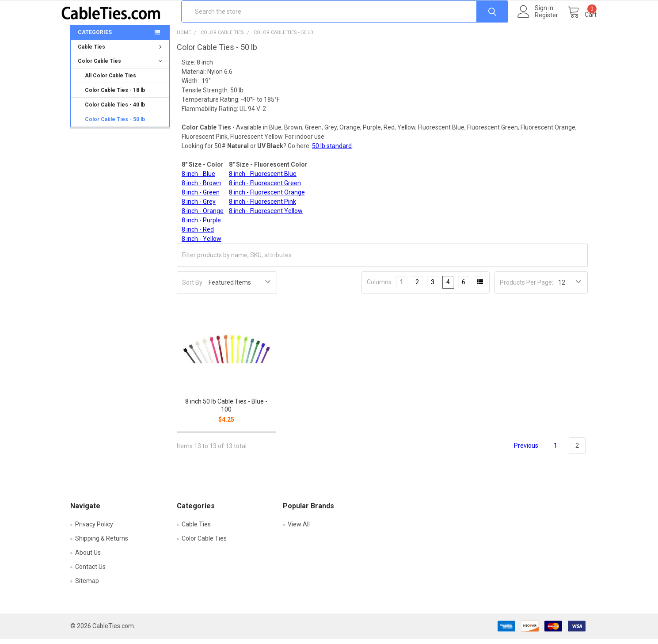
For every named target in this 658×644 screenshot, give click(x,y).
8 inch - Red (198, 235)
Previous (521, 451)
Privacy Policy (94, 530)
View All (299, 530)
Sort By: (193, 288)
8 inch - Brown (201, 188)
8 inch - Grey (199, 207)
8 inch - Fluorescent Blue (263, 179)
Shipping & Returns (102, 544)
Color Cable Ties (120, 66)
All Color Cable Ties (110, 81)
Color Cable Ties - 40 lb (115, 110)
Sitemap (87, 586)
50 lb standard (332, 151)
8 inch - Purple (201, 225)
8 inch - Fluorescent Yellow (266, 216)
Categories (95, 38)
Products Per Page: (527, 288)
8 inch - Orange (203, 216)
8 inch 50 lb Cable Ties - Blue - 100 (226, 411)
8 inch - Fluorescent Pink (262, 207)
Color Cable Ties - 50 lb (115, 125)
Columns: (380, 287)
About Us (88, 558)
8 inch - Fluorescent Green (265, 188)
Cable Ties (121, 52)
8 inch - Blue (198, 179)
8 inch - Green (201, 198)
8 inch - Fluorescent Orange (267, 198)
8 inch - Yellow (202, 244)
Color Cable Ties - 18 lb (115, 95)
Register (538, 20)
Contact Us (90, 572)
